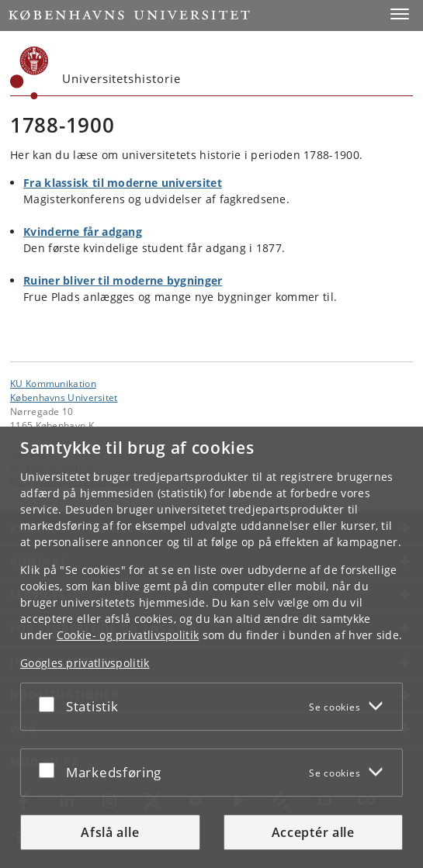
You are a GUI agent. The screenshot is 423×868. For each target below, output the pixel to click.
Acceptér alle (313, 832)
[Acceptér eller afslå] (50, 704)
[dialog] (211, 647)
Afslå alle (110, 832)
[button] (400, 14)
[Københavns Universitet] (29, 73)
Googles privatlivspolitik (85, 663)
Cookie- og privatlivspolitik (128, 635)
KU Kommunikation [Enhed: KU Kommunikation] (53, 383)
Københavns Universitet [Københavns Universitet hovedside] (64, 397)
